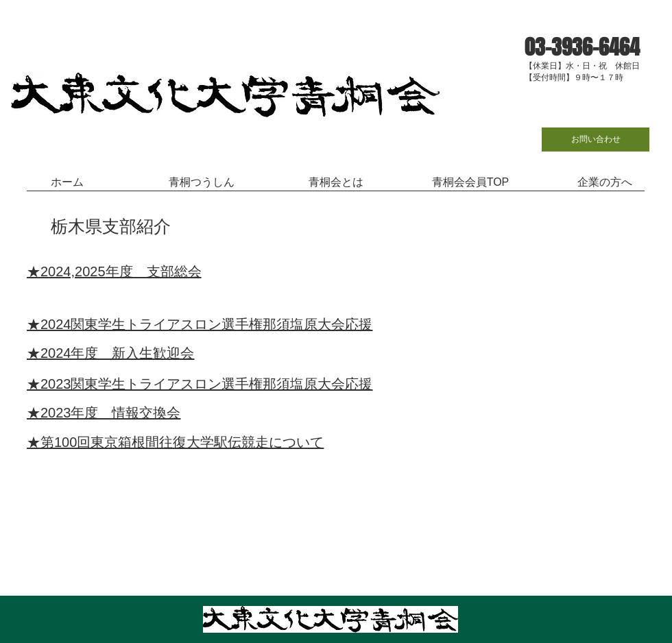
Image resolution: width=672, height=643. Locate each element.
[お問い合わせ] (596, 139)
